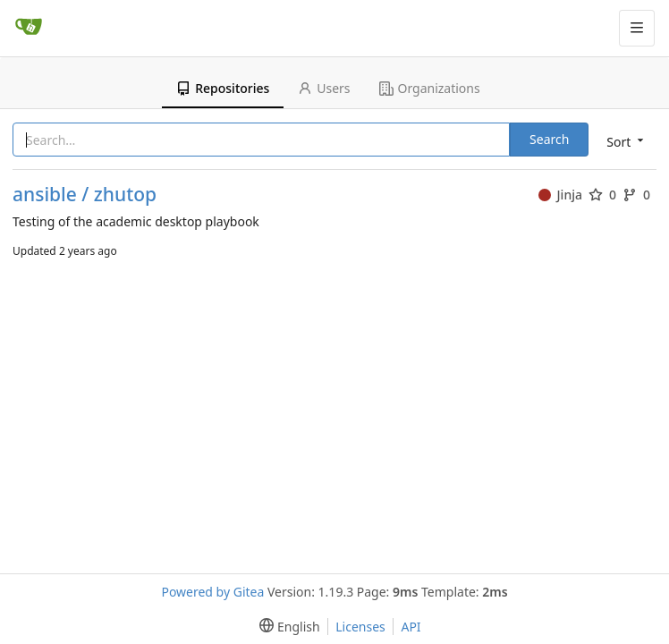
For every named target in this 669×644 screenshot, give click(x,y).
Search (549, 139)
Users (324, 88)
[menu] (623, 141)
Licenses (360, 627)
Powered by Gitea (212, 592)
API (411, 627)
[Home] (29, 28)
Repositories (223, 88)
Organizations (430, 88)
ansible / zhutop (85, 195)
